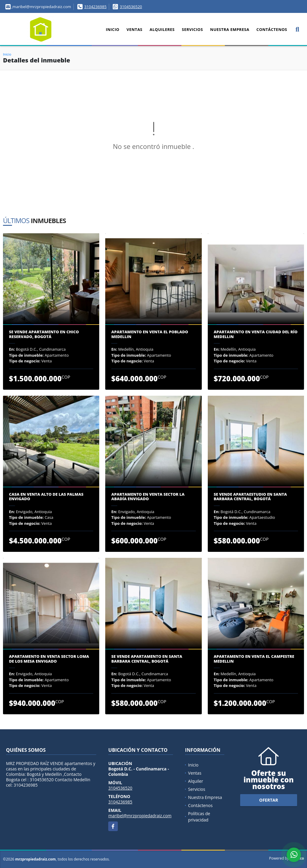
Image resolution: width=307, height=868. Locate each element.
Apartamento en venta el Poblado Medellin (150, 334)
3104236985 (95, 7)
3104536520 (131, 7)
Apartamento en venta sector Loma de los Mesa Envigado (49, 659)
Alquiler (195, 781)
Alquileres (162, 29)
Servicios (192, 29)
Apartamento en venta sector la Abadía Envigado (148, 497)
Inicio (113, 29)
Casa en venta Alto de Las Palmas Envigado (46, 497)
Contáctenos (272, 29)
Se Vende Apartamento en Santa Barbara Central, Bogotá (147, 659)
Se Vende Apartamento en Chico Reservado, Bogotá (44, 334)
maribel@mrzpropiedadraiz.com (140, 816)
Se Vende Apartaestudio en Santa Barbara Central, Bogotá (250, 497)
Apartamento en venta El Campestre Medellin (254, 659)
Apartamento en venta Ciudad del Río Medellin (256, 334)
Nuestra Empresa (230, 29)
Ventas (134, 29)
